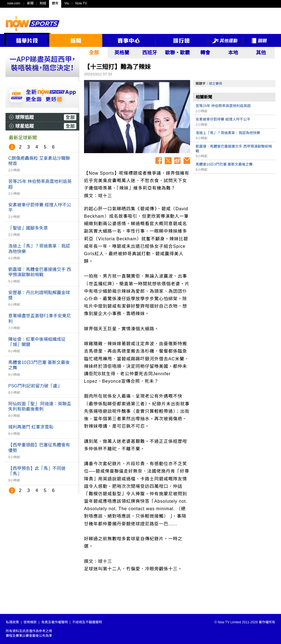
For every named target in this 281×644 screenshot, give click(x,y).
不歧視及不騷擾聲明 (87, 622)
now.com (14, 3)
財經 (43, 3)
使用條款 (30, 622)
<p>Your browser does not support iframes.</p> (234, 215)
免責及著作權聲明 (55, 622)
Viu (67, 3)
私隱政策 (12, 622)
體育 (55, 3)
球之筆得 (215, 84)
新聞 (30, 3)
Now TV (81, 3)
